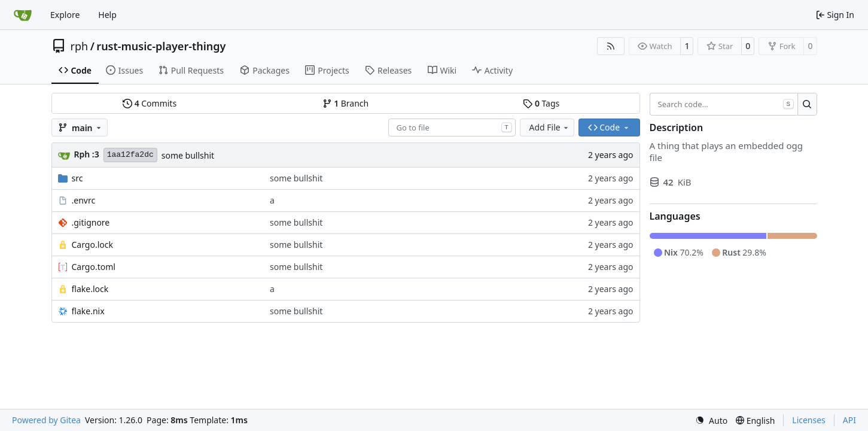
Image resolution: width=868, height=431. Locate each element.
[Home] (23, 15)
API (849, 420)
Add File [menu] (550, 127)
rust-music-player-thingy (161, 46)
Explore (65, 15)
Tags (541, 103)
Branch (346, 103)
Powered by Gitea (46, 420)
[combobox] (452, 128)
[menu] (711, 421)
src (77, 178)
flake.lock (90, 289)
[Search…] (807, 104)
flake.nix (88, 311)
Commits (150, 103)
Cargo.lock (92, 245)
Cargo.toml (94, 267)
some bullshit (188, 155)
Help (107, 15)
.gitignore (91, 222)
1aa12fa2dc (130, 155)
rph (80, 46)
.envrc (84, 200)
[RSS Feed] (611, 46)
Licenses (809, 420)
